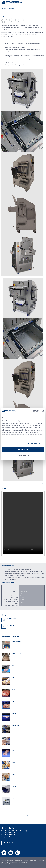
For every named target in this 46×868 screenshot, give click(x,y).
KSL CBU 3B (15, 726)
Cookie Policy (12, 864)
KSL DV (14, 738)
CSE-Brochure (12, 618)
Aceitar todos (23, 449)
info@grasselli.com (7, 837)
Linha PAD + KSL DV (18, 642)
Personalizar (23, 455)
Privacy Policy (5, 864)
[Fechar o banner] (43, 411)
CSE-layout (11, 625)
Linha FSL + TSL (16, 654)
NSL (13, 678)
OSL (13, 666)
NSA (13, 750)
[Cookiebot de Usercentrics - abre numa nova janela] (31, 411)
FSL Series (15, 690)
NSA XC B (15, 774)
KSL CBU (14, 714)
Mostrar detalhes (34, 443)
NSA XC (14, 762)
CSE (13, 798)
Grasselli (12, 3)
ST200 (14, 786)
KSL (13, 702)
